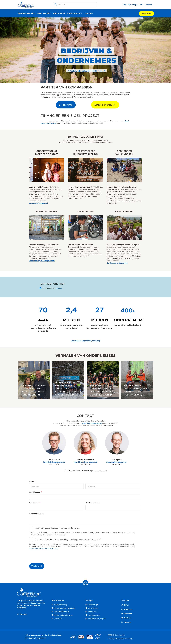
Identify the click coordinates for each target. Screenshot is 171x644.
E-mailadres (35, 503)
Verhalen (58, 619)
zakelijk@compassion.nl (92, 423)
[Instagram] (138, 609)
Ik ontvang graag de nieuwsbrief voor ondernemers (58, 528)
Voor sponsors (94, 615)
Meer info (66, 105)
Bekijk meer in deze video (117, 263)
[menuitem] (133, 5)
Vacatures (146, 14)
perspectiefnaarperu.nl (38, 203)
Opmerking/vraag (36, 514)
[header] (75, 5)
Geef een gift (93, 605)
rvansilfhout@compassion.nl (85, 462)
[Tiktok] (138, 605)
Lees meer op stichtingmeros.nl (42, 261)
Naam (32, 481)
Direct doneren (105, 105)
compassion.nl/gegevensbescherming (44, 548)
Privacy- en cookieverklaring (120, 639)
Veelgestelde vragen (97, 619)
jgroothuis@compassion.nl (54, 462)
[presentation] (46, 555)
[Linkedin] (138, 622)
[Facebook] (138, 614)
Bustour (59, 288)
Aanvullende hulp (62, 612)
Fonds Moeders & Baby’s (64, 608)
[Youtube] (138, 618)
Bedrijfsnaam (35, 492)
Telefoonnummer (93, 503)
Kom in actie (93, 608)
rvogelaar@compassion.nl (117, 462)
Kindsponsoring (61, 605)
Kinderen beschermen (64, 615)
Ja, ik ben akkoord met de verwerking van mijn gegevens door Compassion (68, 540)
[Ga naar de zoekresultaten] (55, 4)
